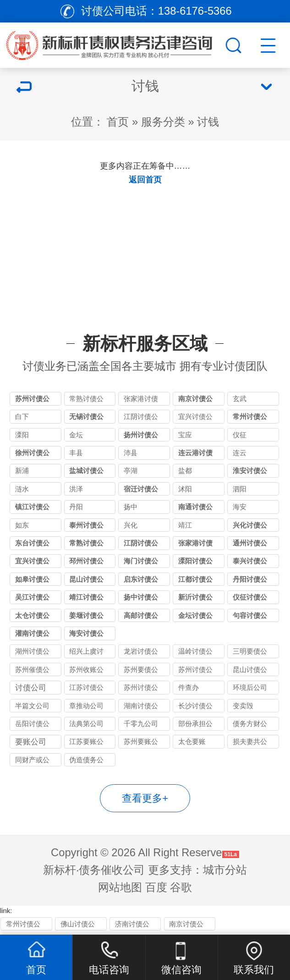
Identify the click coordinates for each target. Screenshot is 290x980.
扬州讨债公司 (141, 437)
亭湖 (131, 471)
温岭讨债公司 (195, 653)
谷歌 (181, 887)
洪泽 (76, 489)
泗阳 (240, 489)
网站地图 (120, 887)
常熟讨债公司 (86, 400)
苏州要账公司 (141, 743)
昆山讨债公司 (86, 581)
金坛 (76, 435)
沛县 (131, 453)
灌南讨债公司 (32, 635)
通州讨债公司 (250, 545)
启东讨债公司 (141, 581)
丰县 (76, 453)
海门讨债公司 (141, 563)
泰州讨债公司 (86, 527)
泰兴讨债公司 (250, 563)
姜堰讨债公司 (86, 617)
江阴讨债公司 (141, 418)
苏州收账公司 (86, 671)
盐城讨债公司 (86, 472)
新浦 (22, 471)
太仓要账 (192, 742)
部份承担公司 (195, 725)
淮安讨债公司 (250, 472)
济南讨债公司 (132, 926)
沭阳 (185, 489)
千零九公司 (141, 724)
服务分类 (163, 122)
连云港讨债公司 (195, 454)
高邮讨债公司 (141, 617)
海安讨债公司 (86, 635)
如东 (22, 525)
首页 (118, 122)
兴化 (131, 525)
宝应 (185, 435)
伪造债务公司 (86, 762)
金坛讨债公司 (195, 617)
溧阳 (22, 435)
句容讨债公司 (250, 617)
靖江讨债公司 (86, 599)
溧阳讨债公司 (195, 563)
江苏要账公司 (86, 743)
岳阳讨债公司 (32, 725)
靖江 (185, 525)
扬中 (131, 507)
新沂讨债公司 (195, 599)
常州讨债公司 (250, 418)
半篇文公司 (32, 706)
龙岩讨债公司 (141, 653)
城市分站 (225, 870)
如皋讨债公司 (32, 581)
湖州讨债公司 (32, 653)
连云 (240, 453)
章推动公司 (86, 706)
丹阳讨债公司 (250, 581)
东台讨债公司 (32, 545)
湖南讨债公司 (141, 707)
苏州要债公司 (141, 671)
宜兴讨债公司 (195, 418)
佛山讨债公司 (78, 926)
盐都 (185, 471)
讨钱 (208, 122)
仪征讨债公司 (250, 599)
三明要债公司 (250, 653)
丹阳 (76, 507)
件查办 (189, 688)
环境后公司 (250, 688)
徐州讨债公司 (32, 454)
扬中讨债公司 (141, 599)
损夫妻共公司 (250, 743)
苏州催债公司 (32, 671)
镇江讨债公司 (32, 509)
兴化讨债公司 (250, 527)
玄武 (240, 399)
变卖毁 (243, 706)
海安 (240, 507)
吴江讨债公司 (32, 599)
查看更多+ (145, 798)
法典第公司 (86, 724)
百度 (156, 887)
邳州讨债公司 (86, 563)
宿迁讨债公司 (141, 491)
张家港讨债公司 (141, 400)
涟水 (22, 489)
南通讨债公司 (195, 509)
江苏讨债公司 (86, 689)
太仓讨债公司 (32, 617)
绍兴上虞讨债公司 (86, 653)
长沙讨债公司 (195, 707)
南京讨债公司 (195, 400)
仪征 (240, 435)
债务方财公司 (250, 725)
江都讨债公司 (195, 581)
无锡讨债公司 (86, 418)
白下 (22, 417)
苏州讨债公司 (32, 400)
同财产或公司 (32, 762)
